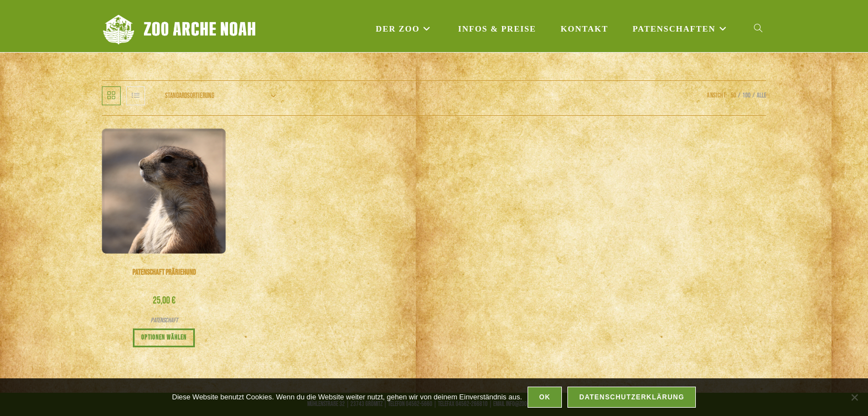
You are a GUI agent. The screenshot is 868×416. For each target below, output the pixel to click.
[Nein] (854, 397)
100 (746, 96)
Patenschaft (164, 320)
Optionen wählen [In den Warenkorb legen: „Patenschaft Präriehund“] (164, 338)
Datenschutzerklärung (632, 397)
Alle (761, 96)
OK (545, 397)
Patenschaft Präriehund (164, 272)
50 (733, 96)
